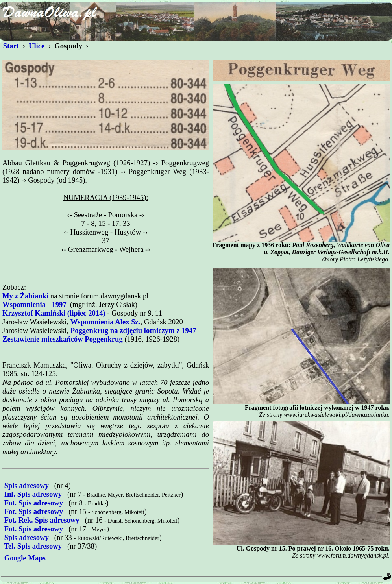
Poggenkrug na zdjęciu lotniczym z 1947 (133, 330)
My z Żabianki (25, 296)
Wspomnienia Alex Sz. (105, 322)
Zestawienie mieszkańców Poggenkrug (63, 339)
